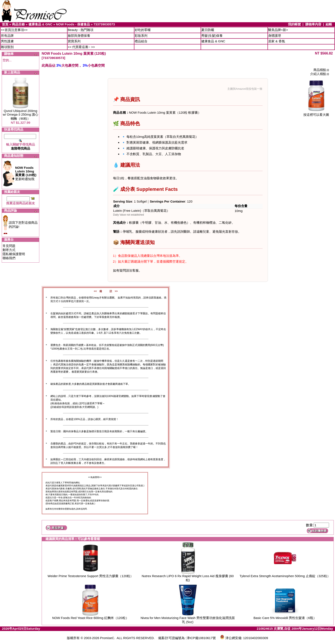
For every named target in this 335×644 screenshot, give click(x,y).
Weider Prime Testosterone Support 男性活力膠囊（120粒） (90, 576)
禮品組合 (141, 41)
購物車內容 (313, 24)
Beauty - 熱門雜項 (81, 30)
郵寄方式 (9, 250)
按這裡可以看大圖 (316, 113)
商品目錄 (18, 24)
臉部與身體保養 (79, 36)
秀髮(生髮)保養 (212, 36)
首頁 (5, 24)
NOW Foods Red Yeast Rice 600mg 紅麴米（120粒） (90, 618)
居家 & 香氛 (276, 41)
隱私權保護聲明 (14, 254)
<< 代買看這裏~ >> (81, 47)
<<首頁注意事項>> (14, 30)
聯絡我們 (9, 258)
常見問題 (9, 246)
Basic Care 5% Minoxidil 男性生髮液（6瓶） (285, 618)
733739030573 (104, 24)
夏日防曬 (208, 30)
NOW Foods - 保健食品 (73, 24)
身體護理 (275, 36)
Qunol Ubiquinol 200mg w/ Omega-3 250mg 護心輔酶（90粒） (21, 115)
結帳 (329, 24)
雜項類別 (7, 47)
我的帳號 (294, 24)
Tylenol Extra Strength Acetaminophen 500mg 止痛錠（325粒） (285, 576)
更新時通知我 (26, 173)
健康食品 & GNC (40, 24)
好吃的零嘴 (143, 30)
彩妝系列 (141, 36)
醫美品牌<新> (278, 30)
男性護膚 (7, 41)
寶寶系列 (74, 41)
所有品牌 (7, 36)
